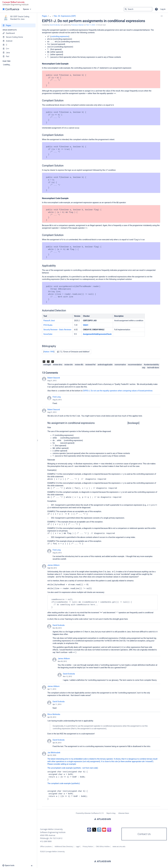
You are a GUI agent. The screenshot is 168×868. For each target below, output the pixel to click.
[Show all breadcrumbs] (50, 16)
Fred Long (57, 397)
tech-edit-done (153, 368)
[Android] (18, 41)
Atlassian (102, 819)
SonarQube (48, 334)
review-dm (69, 365)
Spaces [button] (26, 9)
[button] (156, 9)
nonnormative (120, 365)
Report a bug (111, 813)
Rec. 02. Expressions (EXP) (65, 16)
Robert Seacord (54, 378)
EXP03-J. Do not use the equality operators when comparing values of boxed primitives (118, 391)
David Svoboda (59, 625)
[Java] (18, 53)
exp (144, 368)
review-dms (58, 365)
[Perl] (18, 56)
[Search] (126, 9)
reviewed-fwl (90, 365)
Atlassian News (124, 813)
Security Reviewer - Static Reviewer (57, 330)
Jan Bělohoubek (54, 753)
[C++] (18, 49)
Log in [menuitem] (163, 9)
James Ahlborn (54, 565)
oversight (47, 365)
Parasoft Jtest (49, 321)
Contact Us (144, 834)
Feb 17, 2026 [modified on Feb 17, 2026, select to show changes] (91, 25)
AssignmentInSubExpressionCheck (97, 334)
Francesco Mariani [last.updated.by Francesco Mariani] (77, 25)
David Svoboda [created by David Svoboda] (55, 25)
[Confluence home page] (11, 9)
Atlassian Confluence (92, 813)
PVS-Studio (48, 325)
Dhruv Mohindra (54, 714)
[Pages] (18, 25)
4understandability (151, 365)
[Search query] (138, 9)
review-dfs (79, 365)
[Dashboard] (18, 33)
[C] (18, 45)
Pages (45, 16)
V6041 (86, 325)
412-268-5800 (46, 841)
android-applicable (105, 365)
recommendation (135, 365)
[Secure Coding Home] (18, 37)
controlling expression (60, 36)
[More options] (162, 16)
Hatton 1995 (49, 352)
